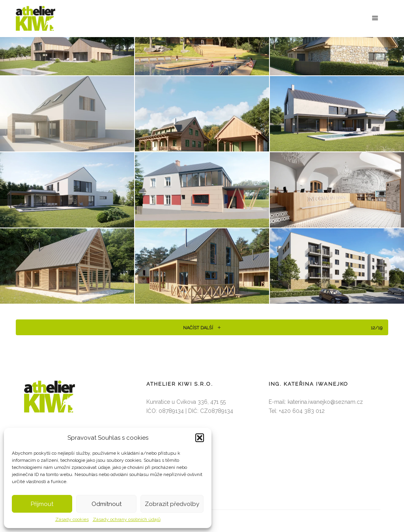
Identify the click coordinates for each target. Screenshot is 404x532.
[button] (200, 438)
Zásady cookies (72, 519)
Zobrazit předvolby (172, 504)
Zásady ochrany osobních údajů (127, 519)
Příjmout (42, 504)
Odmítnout (107, 504)
